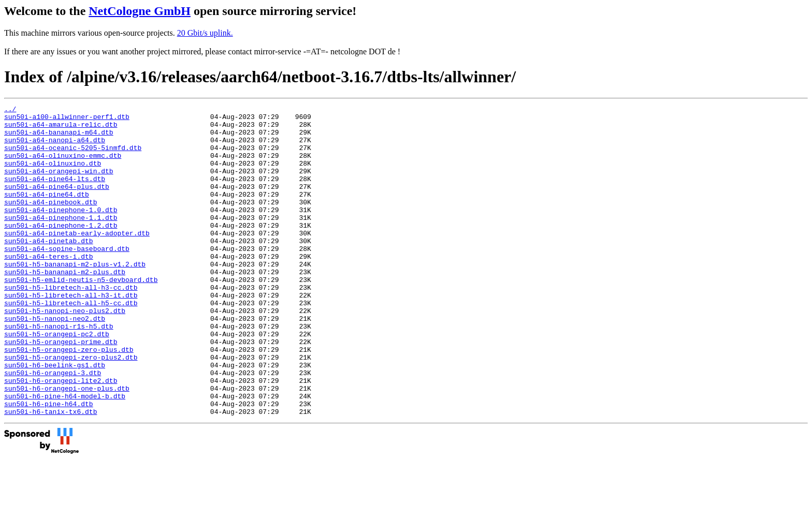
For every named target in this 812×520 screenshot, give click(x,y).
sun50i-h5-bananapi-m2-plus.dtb (65, 306)
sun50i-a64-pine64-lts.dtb (55, 194)
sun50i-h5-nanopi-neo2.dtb (55, 362)
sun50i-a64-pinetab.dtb (49, 269)
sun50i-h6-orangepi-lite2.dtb (61, 436)
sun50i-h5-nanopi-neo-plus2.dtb (65, 352)
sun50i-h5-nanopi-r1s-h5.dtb (59, 371)
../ (10, 110)
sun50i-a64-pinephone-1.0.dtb (61, 231)
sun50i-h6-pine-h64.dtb (49, 464)
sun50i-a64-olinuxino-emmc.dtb (63, 166)
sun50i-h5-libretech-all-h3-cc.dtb (71, 324)
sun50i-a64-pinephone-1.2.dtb (61, 250)
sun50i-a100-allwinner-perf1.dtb (67, 120)
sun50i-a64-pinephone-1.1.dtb (61, 241)
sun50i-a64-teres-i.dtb (49, 287)
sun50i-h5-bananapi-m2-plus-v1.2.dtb (75, 296)
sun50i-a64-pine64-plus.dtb (57, 203)
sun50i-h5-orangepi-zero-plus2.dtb (71, 408)
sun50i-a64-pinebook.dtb (50, 222)
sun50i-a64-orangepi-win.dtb (59, 185)
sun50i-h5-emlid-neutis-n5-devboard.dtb (81, 315)
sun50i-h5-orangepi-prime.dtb (61, 390)
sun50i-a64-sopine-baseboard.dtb (67, 278)
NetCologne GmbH (140, 11)
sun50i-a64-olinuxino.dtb (53, 175)
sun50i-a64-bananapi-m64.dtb (59, 138)
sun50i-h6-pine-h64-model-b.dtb (65, 455)
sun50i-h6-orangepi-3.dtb (53, 427)
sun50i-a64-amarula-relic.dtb (61, 129)
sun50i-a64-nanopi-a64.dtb (55, 147)
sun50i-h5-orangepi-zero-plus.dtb (69, 399)
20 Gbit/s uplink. (205, 33)
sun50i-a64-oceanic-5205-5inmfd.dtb (73, 157)
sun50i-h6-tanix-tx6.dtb (50, 473)
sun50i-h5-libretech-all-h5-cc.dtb (71, 343)
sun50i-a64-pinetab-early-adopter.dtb (77, 259)
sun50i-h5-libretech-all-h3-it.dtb (71, 334)
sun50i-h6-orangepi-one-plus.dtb (67, 445)
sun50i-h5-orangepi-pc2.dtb (57, 380)
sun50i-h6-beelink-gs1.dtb (55, 418)
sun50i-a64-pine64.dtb (47, 213)
